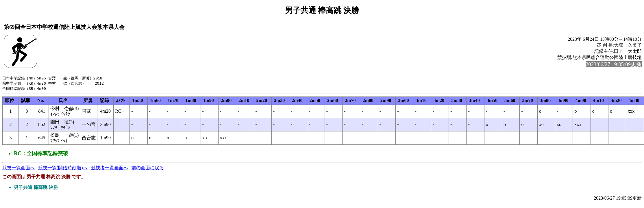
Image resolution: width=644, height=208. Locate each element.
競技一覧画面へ (18, 169)
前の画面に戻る (148, 169)
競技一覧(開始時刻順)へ (63, 169)
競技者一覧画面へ (110, 169)
